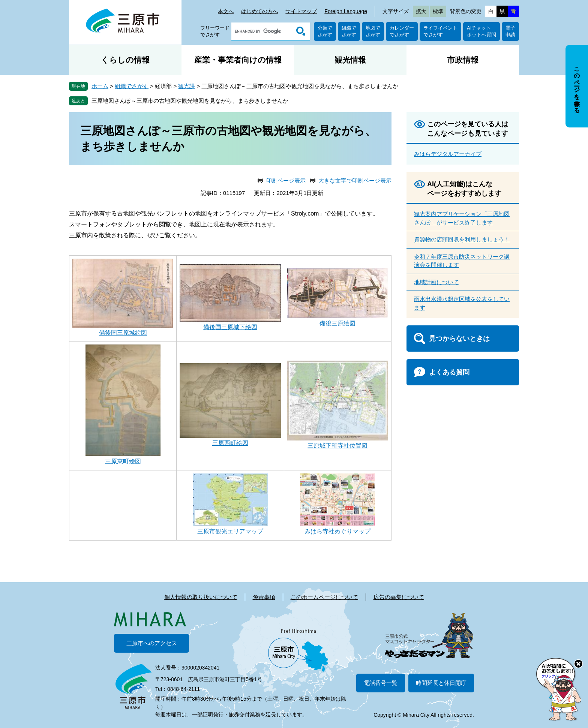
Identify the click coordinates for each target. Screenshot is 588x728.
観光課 (187, 86)
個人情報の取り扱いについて (201, 597)
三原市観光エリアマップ (230, 531)
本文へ (226, 11)
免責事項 (264, 597)
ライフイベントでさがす (440, 31)
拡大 (421, 11)
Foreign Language (346, 11)
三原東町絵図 (123, 461)
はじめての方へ (259, 11)
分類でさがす (325, 31)
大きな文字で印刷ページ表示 (355, 181)
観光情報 (350, 60)
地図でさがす (373, 31)
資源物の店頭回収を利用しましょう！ (462, 239)
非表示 (584, 46)
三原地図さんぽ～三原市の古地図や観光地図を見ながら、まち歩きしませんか (190, 101)
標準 (438, 11)
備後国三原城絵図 (123, 333)
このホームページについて (324, 597)
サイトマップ (301, 11)
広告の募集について (399, 597)
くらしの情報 (125, 60)
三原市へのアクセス (152, 643)
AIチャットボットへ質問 (481, 31)
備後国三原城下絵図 (230, 327)
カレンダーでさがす (402, 31)
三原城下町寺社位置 (334, 446)
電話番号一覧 (381, 683)
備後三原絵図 (337, 323)
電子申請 (510, 31)
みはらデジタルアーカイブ (448, 154)
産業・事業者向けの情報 (238, 60)
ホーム (100, 86)
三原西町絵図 (230, 443)
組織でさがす (349, 31)
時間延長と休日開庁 (441, 683)
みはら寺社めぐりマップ (337, 531)
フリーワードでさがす (215, 31)
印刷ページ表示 (286, 181)
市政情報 (463, 60)
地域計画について (436, 282)
